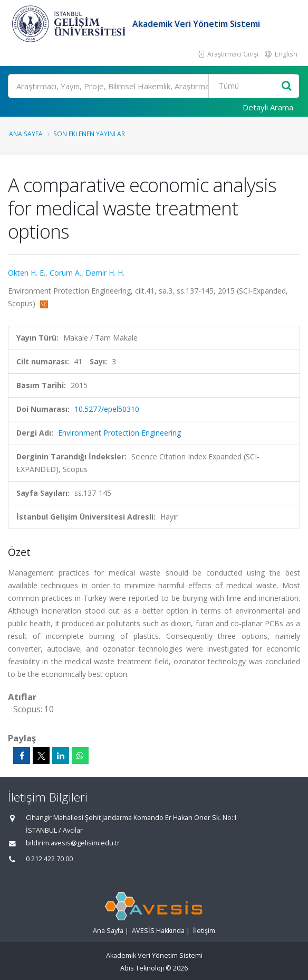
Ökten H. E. (27, 273)
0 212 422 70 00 (49, 859)
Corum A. (65, 273)
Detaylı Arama (268, 107)
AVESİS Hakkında (158, 931)
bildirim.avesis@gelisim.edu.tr (73, 843)
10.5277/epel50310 (107, 409)
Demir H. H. (105, 273)
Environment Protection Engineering (119, 433)
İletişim (204, 931)
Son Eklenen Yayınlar (89, 134)
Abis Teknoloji (142, 968)
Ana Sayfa (26, 134)
